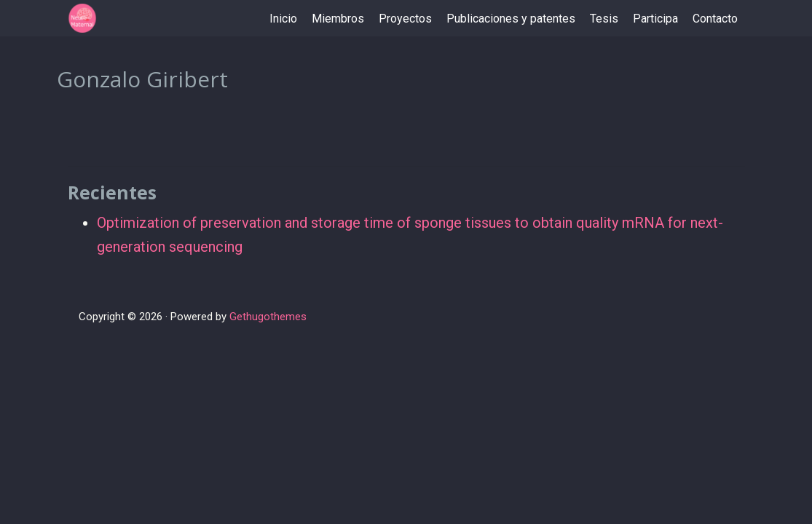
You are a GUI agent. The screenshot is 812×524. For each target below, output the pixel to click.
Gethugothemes (268, 317)
